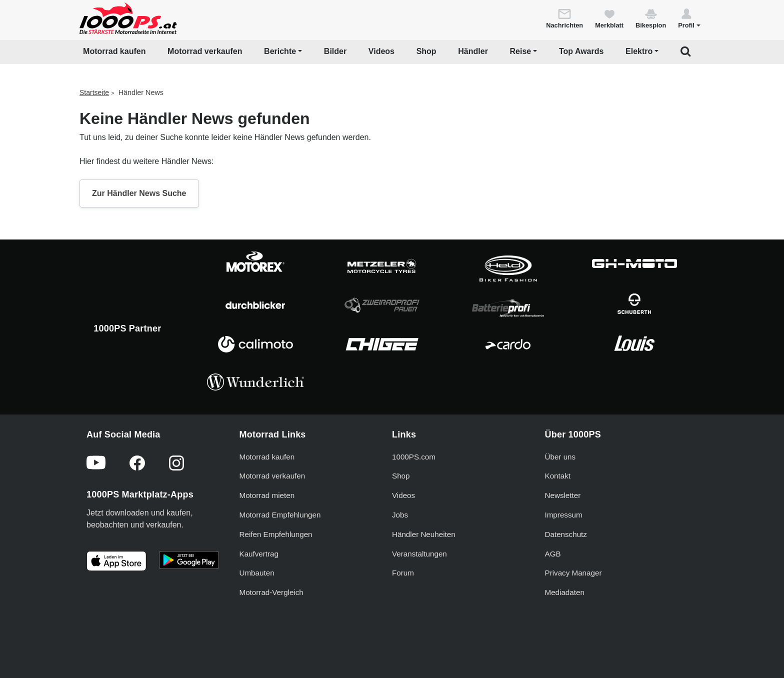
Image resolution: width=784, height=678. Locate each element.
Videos (381, 51)
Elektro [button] (639, 51)
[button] (689, 18)
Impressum (564, 515)
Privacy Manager (573, 573)
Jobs (400, 515)
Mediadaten (565, 592)
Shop (426, 51)
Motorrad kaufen (114, 51)
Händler (473, 51)
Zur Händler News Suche (139, 193)
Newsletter (563, 495)
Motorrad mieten (267, 495)
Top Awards (581, 51)
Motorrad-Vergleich (271, 592)
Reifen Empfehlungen (276, 534)
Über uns (560, 457)
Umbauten (257, 573)
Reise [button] (521, 51)
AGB (553, 554)
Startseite (94, 92)
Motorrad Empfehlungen (280, 515)
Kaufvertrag (259, 554)
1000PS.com (414, 457)
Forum (403, 573)
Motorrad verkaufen (205, 51)
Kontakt (558, 476)
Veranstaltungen (419, 554)
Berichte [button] (280, 51)
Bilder (335, 51)
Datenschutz (566, 534)
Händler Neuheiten (424, 534)
